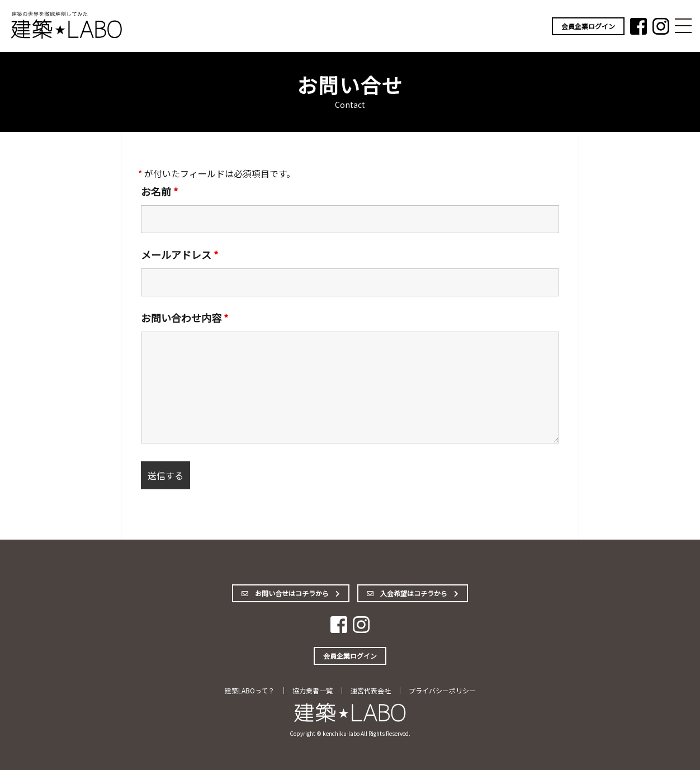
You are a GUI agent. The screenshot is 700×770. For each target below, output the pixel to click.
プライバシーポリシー (442, 690)
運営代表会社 (371, 690)
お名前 (159, 191)
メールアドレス (179, 254)
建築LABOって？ (250, 690)
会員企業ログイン (588, 26)
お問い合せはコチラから (291, 593)
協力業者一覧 (313, 690)
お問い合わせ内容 (185, 318)
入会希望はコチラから (413, 593)
